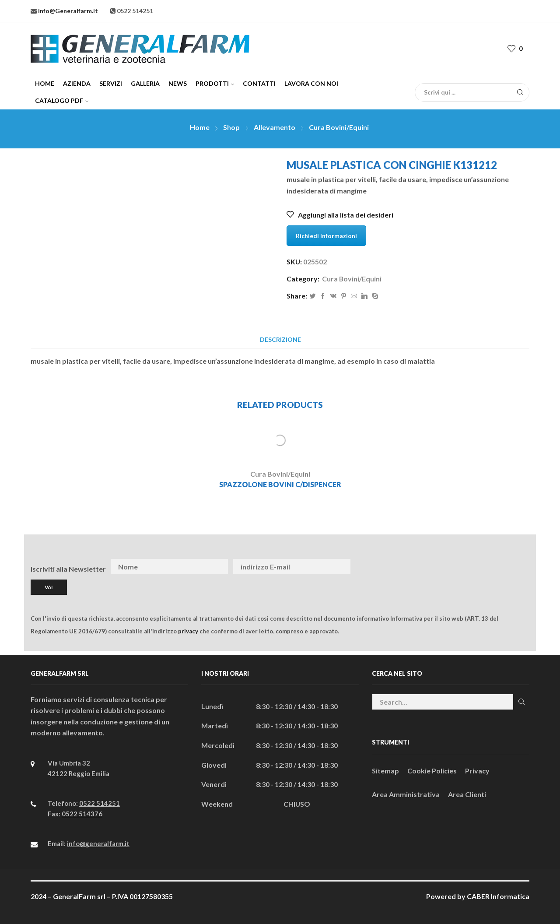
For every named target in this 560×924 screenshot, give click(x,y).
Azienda (77, 83)
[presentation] (461, 567)
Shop (231, 127)
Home (45, 83)
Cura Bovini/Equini (339, 127)
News (178, 83)
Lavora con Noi (311, 83)
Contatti (259, 83)
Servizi (111, 83)
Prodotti (215, 83)
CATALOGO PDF (62, 100)
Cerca (521, 702)
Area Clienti (467, 794)
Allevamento (275, 127)
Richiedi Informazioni (326, 236)
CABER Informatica (498, 896)
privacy (188, 631)
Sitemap (385, 771)
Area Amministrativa (406, 794)
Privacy (477, 771)
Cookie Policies (432, 771)
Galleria (145, 83)
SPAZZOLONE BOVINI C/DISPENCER (280, 484)
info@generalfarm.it (67, 11)
